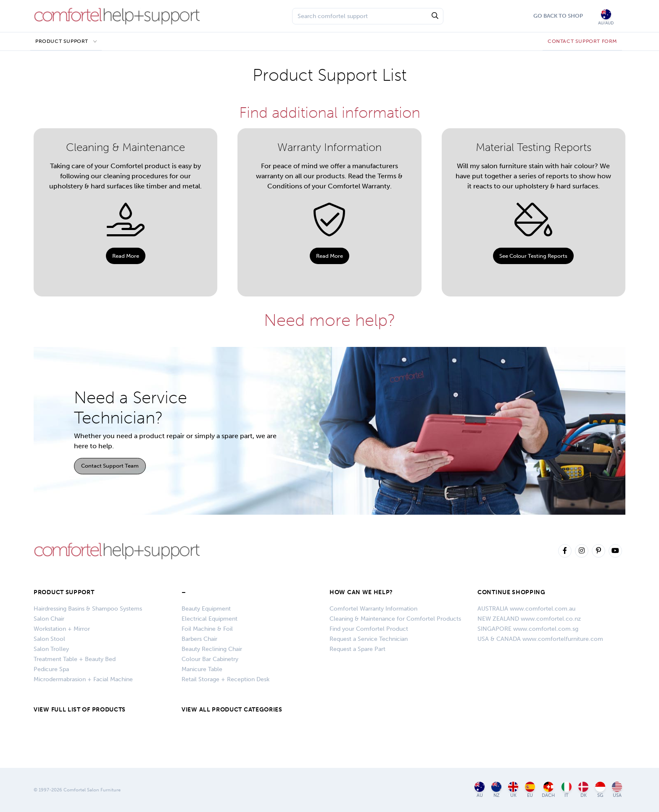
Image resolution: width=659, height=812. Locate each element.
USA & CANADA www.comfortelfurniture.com (540, 639)
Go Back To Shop (558, 16)
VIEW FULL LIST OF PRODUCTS (80, 710)
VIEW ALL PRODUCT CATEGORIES (232, 710)
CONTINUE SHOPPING (511, 592)
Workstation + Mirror (62, 629)
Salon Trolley (51, 649)
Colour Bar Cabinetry (210, 659)
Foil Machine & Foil (207, 629)
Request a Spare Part (357, 649)
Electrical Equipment (210, 619)
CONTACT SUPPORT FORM (582, 41)
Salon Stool (49, 639)
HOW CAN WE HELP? (361, 592)
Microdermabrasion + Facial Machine (83, 679)
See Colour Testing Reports (533, 256)
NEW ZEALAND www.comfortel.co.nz (529, 619)
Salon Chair (49, 619)
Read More (126, 256)
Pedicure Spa (51, 669)
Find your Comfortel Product (369, 629)
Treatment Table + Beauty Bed (75, 659)
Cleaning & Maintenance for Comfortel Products (395, 619)
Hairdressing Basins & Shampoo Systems (88, 609)
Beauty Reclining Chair (212, 649)
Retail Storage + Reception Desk (225, 679)
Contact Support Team (110, 466)
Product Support (62, 41)
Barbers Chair (199, 639)
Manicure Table (202, 669)
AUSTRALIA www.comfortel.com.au (526, 609)
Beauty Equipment (206, 609)
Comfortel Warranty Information (373, 609)
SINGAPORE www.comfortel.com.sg (528, 629)
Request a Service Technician (369, 639)
